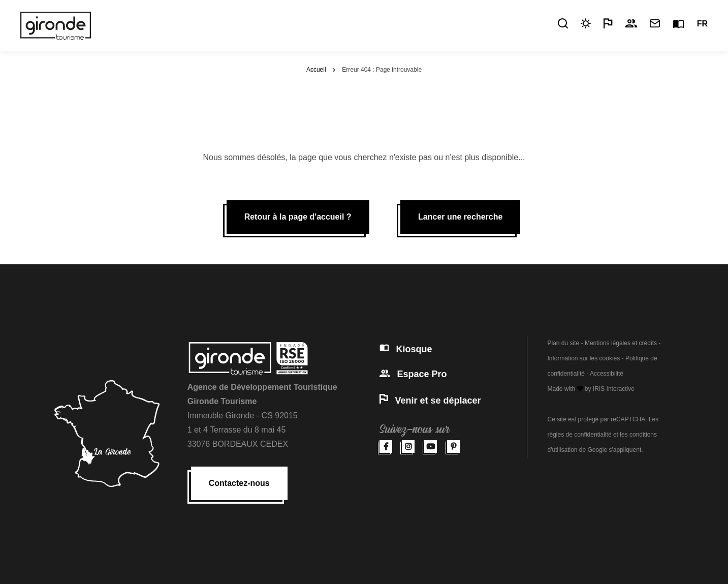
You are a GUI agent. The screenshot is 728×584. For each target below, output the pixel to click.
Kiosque (406, 349)
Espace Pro (413, 374)
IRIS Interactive (614, 389)
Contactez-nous (239, 483)
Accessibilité (607, 374)
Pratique (351, 24)
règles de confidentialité (580, 435)
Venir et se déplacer (430, 401)
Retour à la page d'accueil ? (298, 217)
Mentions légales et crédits (621, 343)
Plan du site (564, 343)
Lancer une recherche (460, 217)
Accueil (316, 70)
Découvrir (298, 24)
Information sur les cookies (584, 358)
